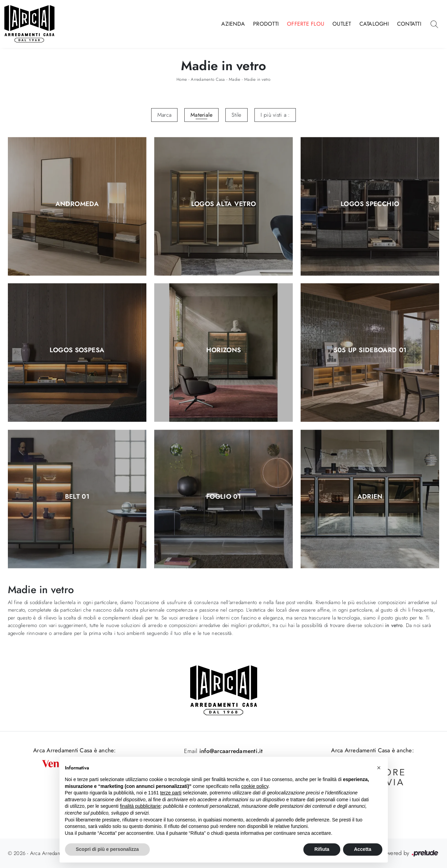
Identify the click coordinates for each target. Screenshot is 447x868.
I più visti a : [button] (275, 115)
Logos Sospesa (77, 350)
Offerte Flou (306, 24)
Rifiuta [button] (322, 849)
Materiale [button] (201, 115)
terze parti (171, 793)
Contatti (409, 24)
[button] (379, 768)
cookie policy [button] (255, 786)
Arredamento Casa (208, 79)
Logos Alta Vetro (224, 204)
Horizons (224, 350)
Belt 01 (77, 497)
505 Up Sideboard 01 (370, 350)
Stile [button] (236, 115)
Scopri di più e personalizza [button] (107, 849)
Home (182, 79)
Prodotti (266, 24)
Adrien (370, 497)
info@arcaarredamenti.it (230, 751)
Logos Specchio (370, 204)
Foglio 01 (223, 497)
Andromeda (77, 204)
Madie (234, 79)
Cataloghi (374, 24)
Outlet (342, 24)
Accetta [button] (363, 849)
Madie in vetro (258, 79)
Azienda (233, 24)
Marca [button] (164, 115)
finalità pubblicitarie (140, 806)
